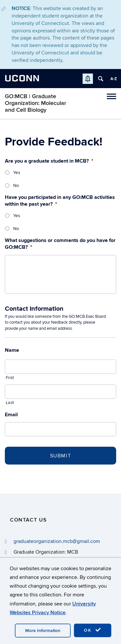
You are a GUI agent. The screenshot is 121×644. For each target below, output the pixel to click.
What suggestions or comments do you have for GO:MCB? (60, 244)
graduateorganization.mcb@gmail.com (57, 541)
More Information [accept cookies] (43, 631)
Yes (17, 172)
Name (12, 350)
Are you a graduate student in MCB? (49, 161)
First (10, 378)
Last (10, 403)
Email (11, 415)
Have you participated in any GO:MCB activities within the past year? (60, 201)
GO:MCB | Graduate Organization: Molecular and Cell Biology (35, 103)
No (16, 185)
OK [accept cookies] (93, 630)
